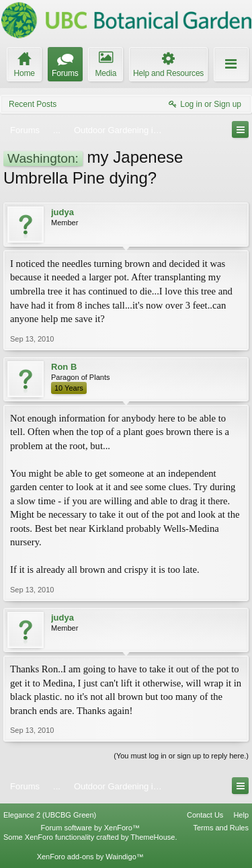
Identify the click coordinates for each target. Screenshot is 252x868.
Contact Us (205, 815)
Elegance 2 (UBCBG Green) (50, 815)
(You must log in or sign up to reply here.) (181, 756)
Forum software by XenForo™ (90, 828)
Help (241, 815)
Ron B (64, 367)
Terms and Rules (221, 828)
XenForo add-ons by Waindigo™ (90, 857)
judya (62, 212)
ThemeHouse (153, 837)
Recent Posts (33, 104)
